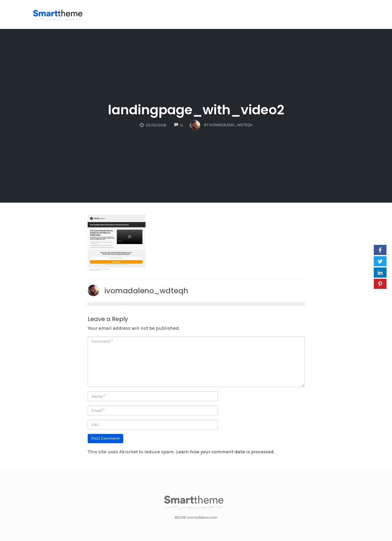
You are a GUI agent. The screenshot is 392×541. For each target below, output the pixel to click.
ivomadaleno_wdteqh (146, 291)
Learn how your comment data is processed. (226, 452)
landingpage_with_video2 (196, 110)
